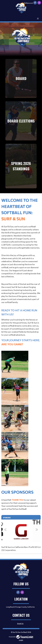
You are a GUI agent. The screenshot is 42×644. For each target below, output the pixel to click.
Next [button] (37, 530)
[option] (21, 531)
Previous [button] (5, 530)
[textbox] (21, 343)
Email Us (20, 623)
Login (21, 640)
